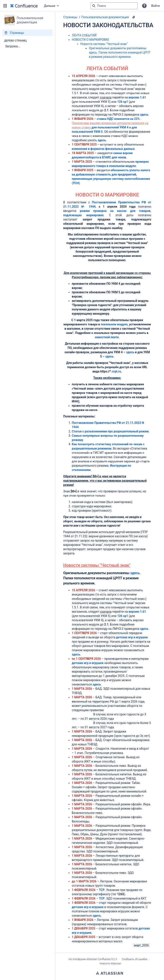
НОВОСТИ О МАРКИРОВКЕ (90, 40)
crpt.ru (117, 371)
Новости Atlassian (111, 964)
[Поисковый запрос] (114, 6)
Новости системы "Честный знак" (104, 44)
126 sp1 (123, 102)
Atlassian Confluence (99, 959)
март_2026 (141, 945)
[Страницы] (27, 33)
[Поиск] (94, 6)
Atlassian (109, 973)
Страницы (70, 17)
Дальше (50, 6)
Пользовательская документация (105, 17)
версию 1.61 (137, 612)
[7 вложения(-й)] (134, 17)
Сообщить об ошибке (135, 959)
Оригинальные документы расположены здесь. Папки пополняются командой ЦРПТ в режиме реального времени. (120, 52)
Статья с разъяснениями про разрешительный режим (110, 431)
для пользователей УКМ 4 (110, 127)
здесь (144, 115)
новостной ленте (107, 337)
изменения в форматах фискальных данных (103, 149)
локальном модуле (114, 324)
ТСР (102, 890)
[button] (5, 6)
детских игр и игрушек (132, 637)
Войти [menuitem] (155, 6)
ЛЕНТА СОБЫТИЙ (84, 35)
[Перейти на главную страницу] (24, 6)
